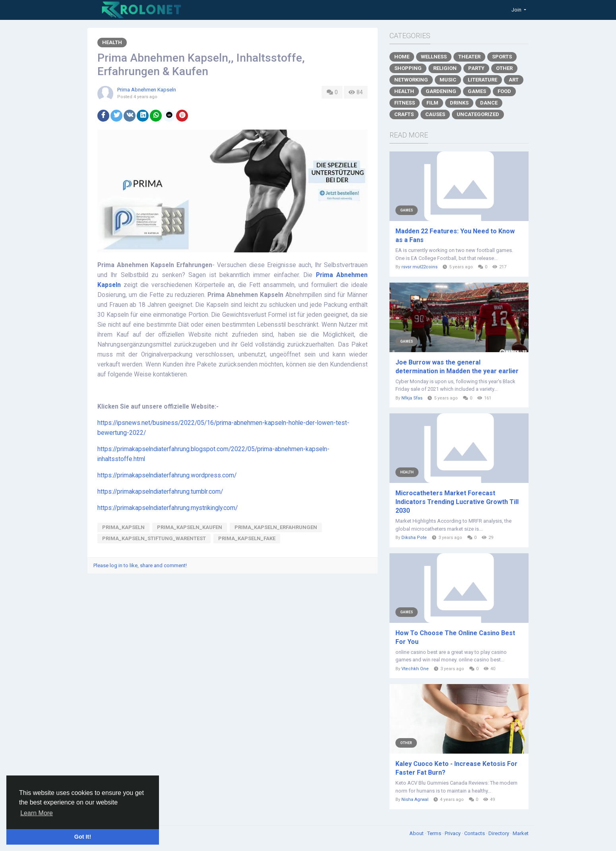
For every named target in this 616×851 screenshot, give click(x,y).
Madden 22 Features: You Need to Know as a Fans (455, 236)
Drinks (459, 103)
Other (504, 68)
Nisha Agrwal (415, 800)
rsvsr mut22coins (419, 267)
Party (476, 68)
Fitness (405, 103)
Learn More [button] (37, 813)
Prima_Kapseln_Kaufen (190, 527)
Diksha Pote (414, 538)
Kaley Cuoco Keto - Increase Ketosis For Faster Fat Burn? (456, 768)
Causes (435, 114)
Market (521, 833)
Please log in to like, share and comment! (140, 565)
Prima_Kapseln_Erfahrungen (276, 527)
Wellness (434, 57)
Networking (411, 80)
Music (448, 80)
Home (402, 57)
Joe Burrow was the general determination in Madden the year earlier (457, 367)
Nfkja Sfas (412, 398)
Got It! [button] (83, 837)
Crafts (404, 114)
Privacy (453, 833)
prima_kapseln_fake (247, 538)
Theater (469, 57)
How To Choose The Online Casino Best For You (455, 637)
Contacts (475, 833)
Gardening (441, 91)
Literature (482, 80)
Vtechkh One (415, 669)
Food (504, 91)
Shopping (408, 68)
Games (477, 91)
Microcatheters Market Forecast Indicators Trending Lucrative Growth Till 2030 (457, 502)
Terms (435, 833)
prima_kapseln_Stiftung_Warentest (154, 538)
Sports (502, 57)
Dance (489, 103)
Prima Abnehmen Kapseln (147, 90)
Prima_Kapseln (123, 527)
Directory (499, 833)
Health (112, 42)
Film (432, 103)
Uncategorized (478, 114)
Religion (445, 68)
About (417, 833)
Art (514, 80)
